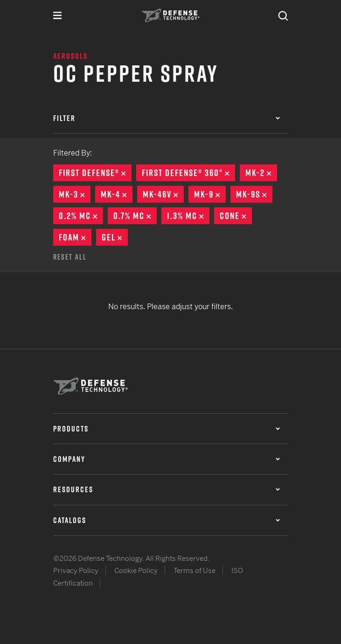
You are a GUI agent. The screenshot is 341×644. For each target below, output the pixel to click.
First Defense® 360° (188, 173)
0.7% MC (135, 216)
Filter (167, 118)
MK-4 (117, 194)
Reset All (70, 257)
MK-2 (261, 173)
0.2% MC (81, 216)
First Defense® (95, 173)
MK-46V (163, 194)
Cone (236, 216)
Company (167, 459)
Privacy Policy (76, 570)
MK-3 (75, 194)
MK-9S (254, 194)
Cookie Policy (136, 570)
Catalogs (167, 520)
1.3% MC (188, 216)
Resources (167, 489)
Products (167, 429)
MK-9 (210, 194)
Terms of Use (195, 570)
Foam (75, 237)
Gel (115, 237)
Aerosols (70, 56)
